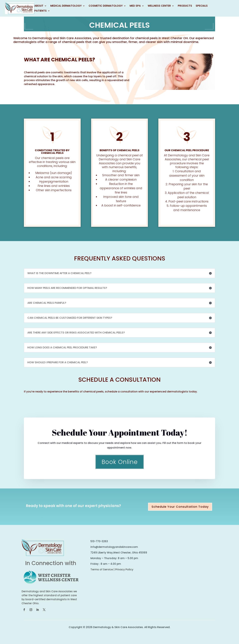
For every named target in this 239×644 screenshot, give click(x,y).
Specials (202, 6)
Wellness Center (159, 6)
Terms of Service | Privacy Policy (112, 569)
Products (185, 6)
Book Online (120, 462)
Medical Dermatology (66, 6)
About (39, 6)
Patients (40, 11)
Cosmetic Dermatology (106, 6)
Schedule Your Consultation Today (180, 507)
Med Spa (135, 6)
